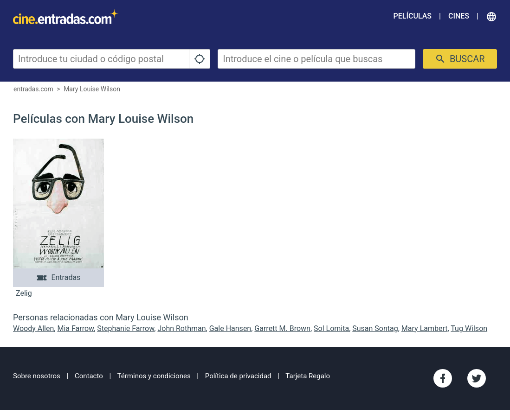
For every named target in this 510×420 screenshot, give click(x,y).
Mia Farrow (75, 328)
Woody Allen (33, 328)
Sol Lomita (331, 328)
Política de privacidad (238, 376)
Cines (459, 16)
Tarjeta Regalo (308, 376)
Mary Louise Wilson (92, 89)
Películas (413, 16)
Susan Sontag (375, 328)
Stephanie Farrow (126, 328)
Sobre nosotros (37, 376)
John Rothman (181, 328)
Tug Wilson (469, 328)
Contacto (89, 376)
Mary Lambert (425, 328)
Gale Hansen (230, 328)
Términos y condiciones (154, 376)
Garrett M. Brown (282, 328)
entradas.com (33, 89)
